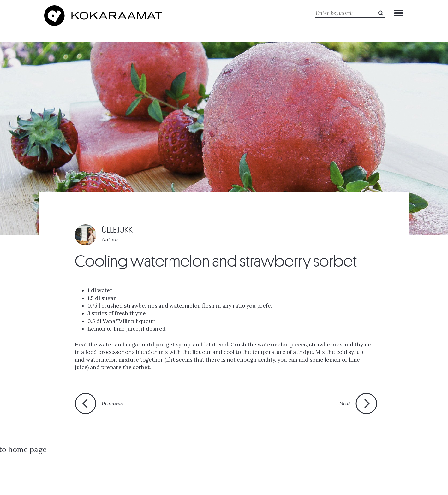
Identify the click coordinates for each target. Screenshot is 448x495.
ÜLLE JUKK (117, 229)
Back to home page (219, 406)
